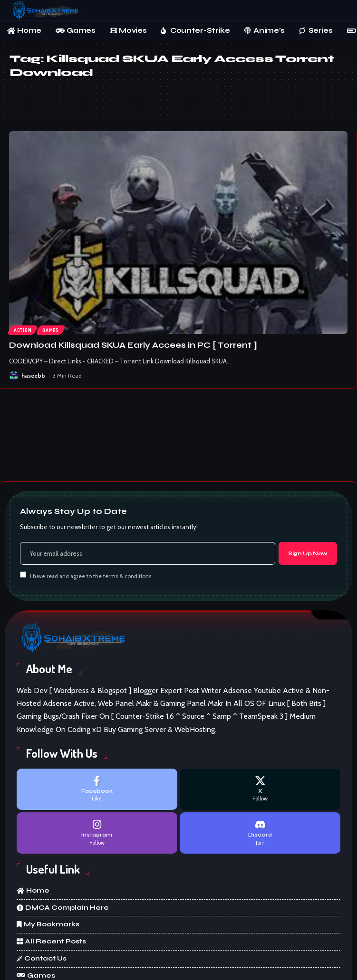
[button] (341, 10)
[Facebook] (97, 789)
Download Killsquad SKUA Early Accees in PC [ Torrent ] (133, 345)
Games (51, 330)
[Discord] (260, 833)
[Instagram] (97, 833)
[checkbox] (23, 575)
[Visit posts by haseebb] (14, 376)
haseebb (33, 376)
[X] (260, 789)
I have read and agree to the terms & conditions (91, 576)
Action (23, 330)
